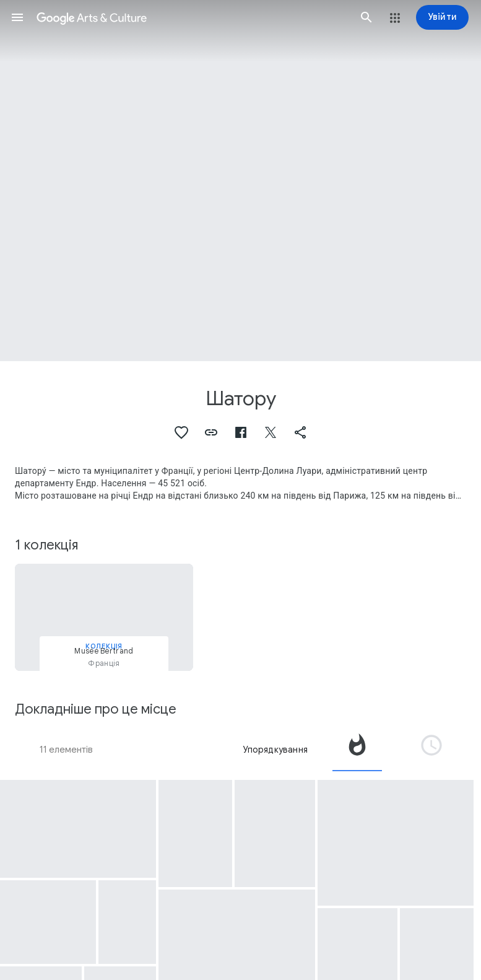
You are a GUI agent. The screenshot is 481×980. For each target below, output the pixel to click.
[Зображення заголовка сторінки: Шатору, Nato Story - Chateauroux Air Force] (240, 181)
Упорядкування (275, 750)
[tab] (357, 750)
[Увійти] (442, 17)
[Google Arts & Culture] (192, 17)
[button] (17, 17)
